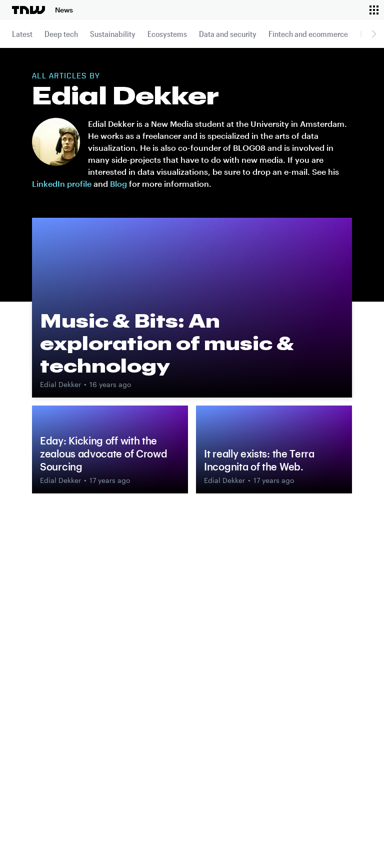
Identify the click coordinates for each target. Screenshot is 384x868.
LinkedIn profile (62, 184)
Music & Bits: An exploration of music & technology (167, 343)
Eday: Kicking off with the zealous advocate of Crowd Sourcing (104, 453)
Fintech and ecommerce (308, 34)
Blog (118, 184)
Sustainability (113, 34)
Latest (22, 34)
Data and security (228, 34)
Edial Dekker (60, 384)
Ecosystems (167, 34)
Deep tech (61, 34)
